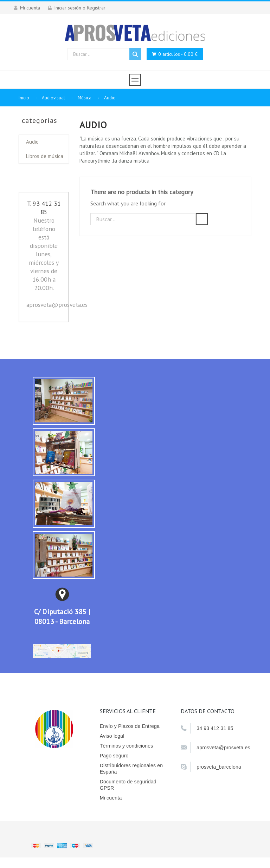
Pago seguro (114, 756)
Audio (32, 142)
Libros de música (45, 156)
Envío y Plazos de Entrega (130, 726)
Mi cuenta (111, 798)
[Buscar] (143, 219)
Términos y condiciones (127, 746)
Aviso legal (112, 736)
